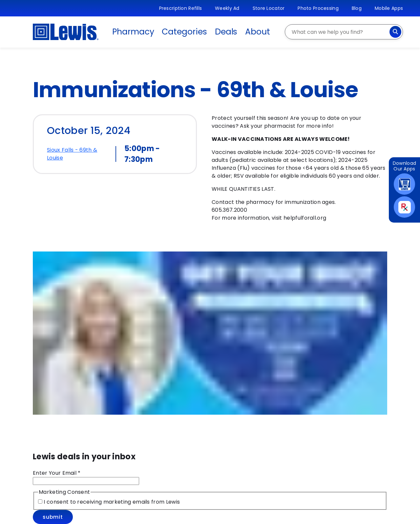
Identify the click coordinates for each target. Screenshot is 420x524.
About (258, 32)
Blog (357, 8)
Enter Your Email (57, 473)
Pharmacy (133, 32)
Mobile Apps (389, 8)
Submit (53, 517)
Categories (184, 32)
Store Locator (269, 8)
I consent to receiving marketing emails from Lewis (111, 502)
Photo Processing (318, 8)
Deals (226, 32)
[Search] (395, 32)
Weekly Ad (227, 8)
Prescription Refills (181, 8)
